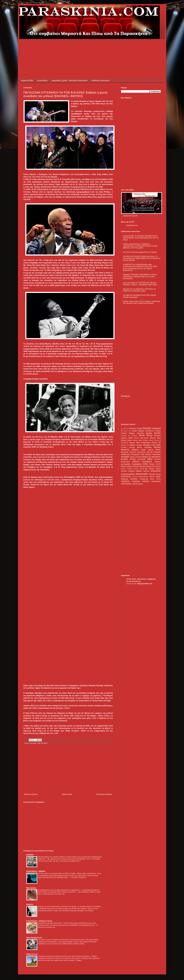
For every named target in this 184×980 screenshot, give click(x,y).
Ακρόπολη (140, 433)
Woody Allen (127, 431)
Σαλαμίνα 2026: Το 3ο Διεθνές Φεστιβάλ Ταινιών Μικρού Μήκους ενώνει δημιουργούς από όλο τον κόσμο (141, 238)
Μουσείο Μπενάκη (154, 452)
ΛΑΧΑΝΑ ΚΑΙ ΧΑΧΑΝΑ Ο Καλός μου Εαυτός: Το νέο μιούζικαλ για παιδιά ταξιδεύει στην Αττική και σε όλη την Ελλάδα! (142, 258)
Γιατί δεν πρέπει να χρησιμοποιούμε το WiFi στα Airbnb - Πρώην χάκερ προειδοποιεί (67, 873)
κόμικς (152, 476)
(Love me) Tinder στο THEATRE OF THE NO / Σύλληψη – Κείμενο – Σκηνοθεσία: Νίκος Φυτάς (140, 284)
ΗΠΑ (130, 438)
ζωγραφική (137, 464)
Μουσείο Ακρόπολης (137, 452)
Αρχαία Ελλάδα (153, 433)
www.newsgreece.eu (34, 938)
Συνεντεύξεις (42, 80)
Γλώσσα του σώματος (129, 436)
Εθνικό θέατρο (146, 435)
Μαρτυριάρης (31, 888)
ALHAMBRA (125, 429)
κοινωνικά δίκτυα (154, 474)
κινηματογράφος (128, 474)
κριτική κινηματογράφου (140, 476)
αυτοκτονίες (141, 459)
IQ (122, 431)
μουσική (134, 479)
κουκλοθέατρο (126, 476)
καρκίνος (146, 471)
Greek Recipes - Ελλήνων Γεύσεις (39, 921)
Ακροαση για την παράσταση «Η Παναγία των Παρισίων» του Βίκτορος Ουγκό (140, 290)
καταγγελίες (156, 471)
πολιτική (146, 481)
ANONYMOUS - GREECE (36, 871)
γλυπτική (158, 459)
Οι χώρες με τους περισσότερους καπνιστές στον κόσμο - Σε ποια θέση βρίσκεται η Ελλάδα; (70, 906)
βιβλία (150, 459)
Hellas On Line (32, 954)
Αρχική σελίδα (27, 80)
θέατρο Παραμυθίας (141, 469)
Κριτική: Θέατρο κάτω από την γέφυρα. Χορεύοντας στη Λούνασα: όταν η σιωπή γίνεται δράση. (142, 302)
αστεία (133, 459)
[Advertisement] (73, 45)
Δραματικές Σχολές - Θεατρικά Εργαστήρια (69, 80)
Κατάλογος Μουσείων (100, 80)
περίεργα (136, 481)
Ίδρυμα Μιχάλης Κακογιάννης (143, 431)
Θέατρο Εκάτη (138, 440)
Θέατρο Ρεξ (125, 445)
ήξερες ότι (147, 457)
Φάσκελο (30, 904)
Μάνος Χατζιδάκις (144, 447)
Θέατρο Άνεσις (127, 440)
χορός (141, 484)
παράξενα (125, 481)
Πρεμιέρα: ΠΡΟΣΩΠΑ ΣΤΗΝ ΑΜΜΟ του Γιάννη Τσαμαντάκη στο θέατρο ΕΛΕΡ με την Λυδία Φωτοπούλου (140, 277)
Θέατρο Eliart (155, 438)
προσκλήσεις (156, 481)
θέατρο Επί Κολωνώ (153, 466)
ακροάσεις (156, 457)
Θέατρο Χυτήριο (136, 445)
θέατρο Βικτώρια (139, 466)
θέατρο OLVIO (155, 464)
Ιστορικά (147, 445)
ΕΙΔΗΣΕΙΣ (30, 855)
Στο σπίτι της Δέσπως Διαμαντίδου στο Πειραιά (140, 252)
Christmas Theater (135, 428)
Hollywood (156, 428)
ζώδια (145, 464)
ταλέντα (135, 484)
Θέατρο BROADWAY (141, 438)
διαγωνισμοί (125, 462)
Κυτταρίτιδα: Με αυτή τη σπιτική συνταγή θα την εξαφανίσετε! (59, 890)
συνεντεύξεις (127, 484)
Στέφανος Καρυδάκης (153, 454)
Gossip (147, 428)
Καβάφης (124, 447)
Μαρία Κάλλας (147, 450)
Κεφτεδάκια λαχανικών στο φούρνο (50, 923)
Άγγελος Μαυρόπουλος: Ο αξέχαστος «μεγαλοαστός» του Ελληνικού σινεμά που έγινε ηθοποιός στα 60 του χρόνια (140, 246)
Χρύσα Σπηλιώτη (136, 457)
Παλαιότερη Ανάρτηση (104, 794)
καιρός (139, 471)
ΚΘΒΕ (159, 445)
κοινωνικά (33, 743)
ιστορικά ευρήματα (128, 471)
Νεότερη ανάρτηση (31, 794)
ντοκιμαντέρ (144, 479)
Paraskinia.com (132, 225)
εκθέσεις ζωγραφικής (142, 462)
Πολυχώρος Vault (138, 454)
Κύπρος (132, 447)
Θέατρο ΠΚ (156, 443)
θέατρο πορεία (155, 469)
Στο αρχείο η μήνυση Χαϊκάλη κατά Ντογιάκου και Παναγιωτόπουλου (62, 940)
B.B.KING (44, 743)
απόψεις (125, 459)
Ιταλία (153, 445)
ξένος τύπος (156, 479)
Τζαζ (39, 743)
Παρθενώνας (126, 454)
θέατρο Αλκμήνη (127, 466)
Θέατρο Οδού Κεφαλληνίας (140, 443)
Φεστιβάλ (125, 457)
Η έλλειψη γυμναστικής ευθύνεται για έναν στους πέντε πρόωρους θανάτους (64, 956)
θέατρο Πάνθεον (127, 469)
